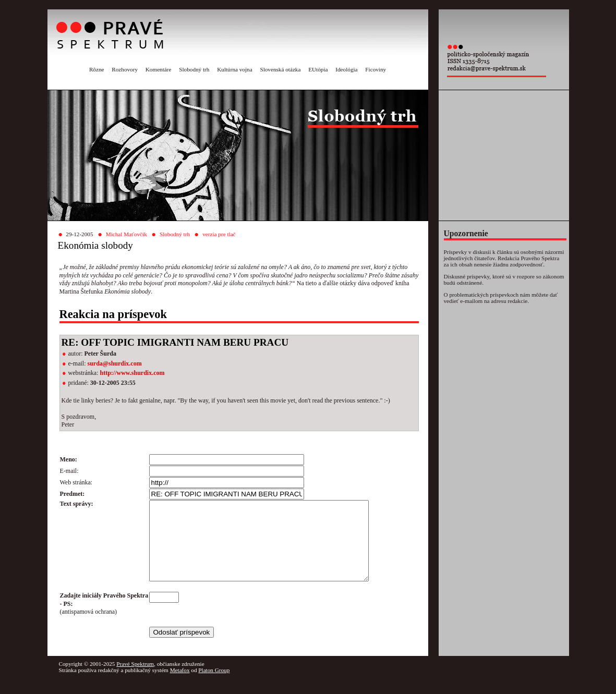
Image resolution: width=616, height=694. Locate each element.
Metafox (180, 686)
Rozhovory (125, 69)
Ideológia (346, 69)
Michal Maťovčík (126, 234)
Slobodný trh (194, 69)
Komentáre (159, 69)
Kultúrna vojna (234, 69)
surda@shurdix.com (114, 363)
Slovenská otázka (280, 69)
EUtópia (318, 69)
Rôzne (97, 69)
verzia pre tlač (219, 234)
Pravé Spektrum (135, 679)
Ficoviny (376, 69)
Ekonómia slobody (95, 245)
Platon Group (214, 686)
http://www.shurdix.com (132, 373)
